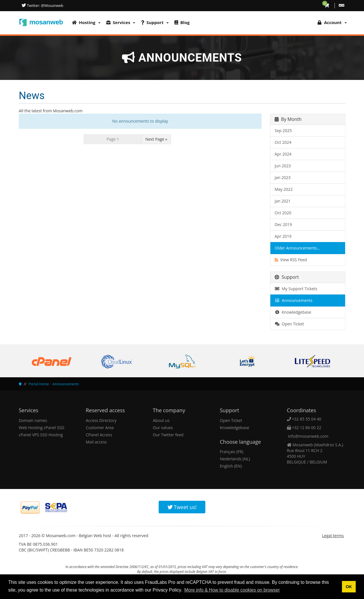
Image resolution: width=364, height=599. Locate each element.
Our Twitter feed (168, 435)
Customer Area (100, 428)
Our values (163, 428)
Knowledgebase (293, 312)
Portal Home (39, 384)
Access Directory (101, 420)
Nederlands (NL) (235, 459)
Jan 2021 (283, 201)
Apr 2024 (283, 154)
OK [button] (349, 587)
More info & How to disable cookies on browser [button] (232, 590)
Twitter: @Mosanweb (45, 5)
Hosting (86, 22)
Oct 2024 (283, 142)
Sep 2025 (283, 130)
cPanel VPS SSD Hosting (41, 435)
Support (155, 22)
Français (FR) (232, 452)
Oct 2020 (283, 213)
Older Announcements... (297, 248)
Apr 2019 (283, 236)
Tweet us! (182, 507)
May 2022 (284, 189)
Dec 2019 (283, 224)
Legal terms (333, 536)
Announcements (294, 300)
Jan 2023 (283, 177)
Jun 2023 (283, 166)
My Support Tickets (296, 289)
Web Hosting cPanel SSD (42, 428)
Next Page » (156, 139)
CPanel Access (99, 435)
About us (161, 420)
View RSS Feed (291, 260)
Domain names (33, 420)
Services (121, 22)
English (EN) (231, 466)
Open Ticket (289, 324)
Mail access (96, 442)
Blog (182, 22)
